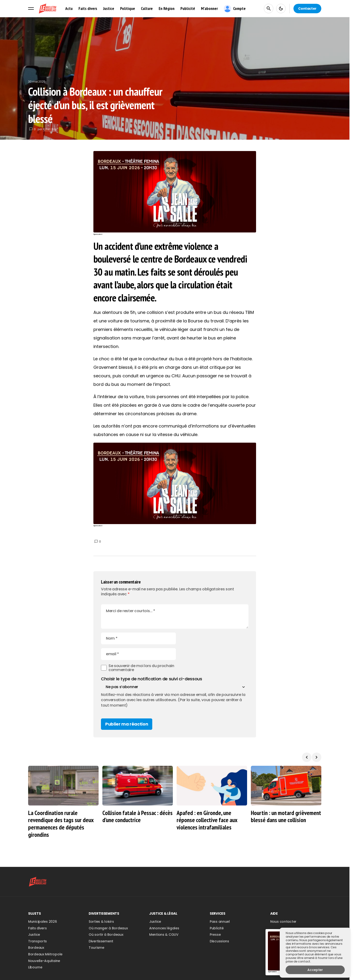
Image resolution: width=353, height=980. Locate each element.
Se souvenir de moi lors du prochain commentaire (141, 652)
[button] (31, 9)
